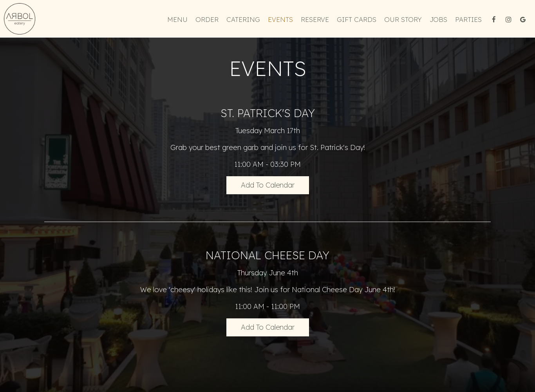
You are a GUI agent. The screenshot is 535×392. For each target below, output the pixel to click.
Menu (177, 20)
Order (207, 20)
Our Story (403, 20)
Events (280, 20)
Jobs (438, 20)
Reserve (315, 20)
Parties (468, 20)
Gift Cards (357, 20)
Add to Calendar (268, 185)
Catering (243, 20)
